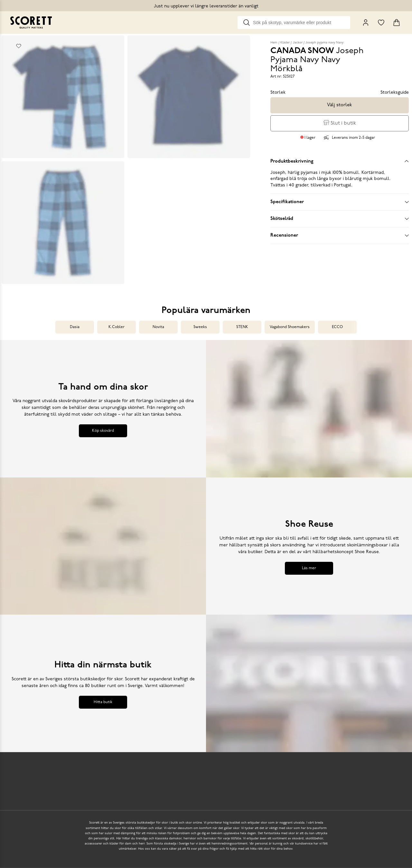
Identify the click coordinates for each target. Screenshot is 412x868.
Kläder (285, 43)
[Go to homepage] (31, 23)
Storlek (278, 93)
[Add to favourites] (19, 46)
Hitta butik (103, 702)
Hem (274, 43)
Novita (158, 327)
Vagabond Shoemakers (290, 327)
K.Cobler (117, 327)
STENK (242, 327)
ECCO (337, 327)
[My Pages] (366, 23)
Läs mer (309, 568)
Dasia (75, 327)
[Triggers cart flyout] (397, 23)
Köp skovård (103, 431)
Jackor (298, 43)
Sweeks (200, 327)
